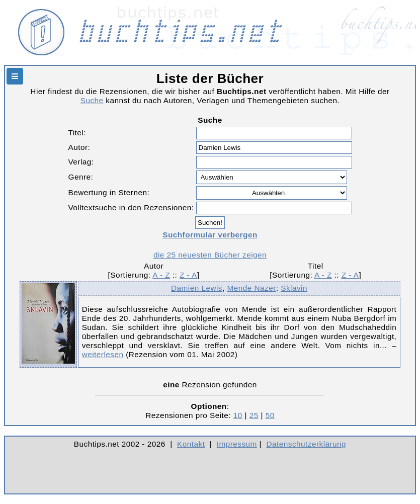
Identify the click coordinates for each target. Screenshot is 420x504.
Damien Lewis (197, 288)
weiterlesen (103, 354)
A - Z (161, 275)
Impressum (237, 444)
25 (254, 415)
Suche (92, 100)
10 (238, 415)
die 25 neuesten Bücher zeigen (210, 255)
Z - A (188, 275)
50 (270, 415)
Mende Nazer (251, 288)
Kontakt (191, 444)
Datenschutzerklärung (307, 444)
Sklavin (294, 288)
